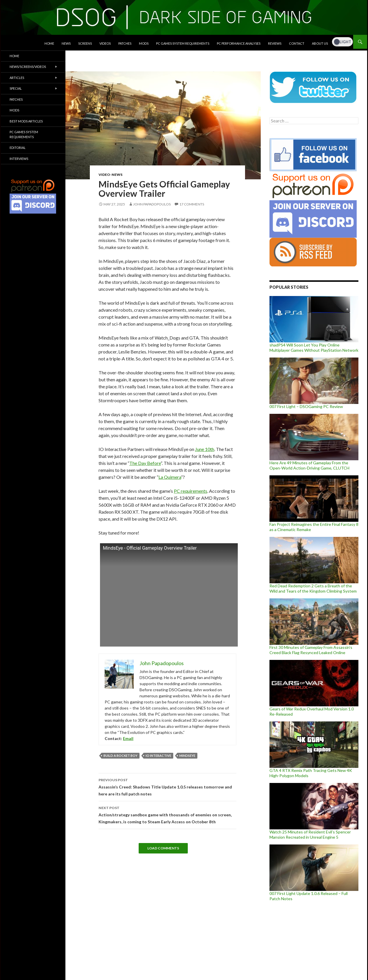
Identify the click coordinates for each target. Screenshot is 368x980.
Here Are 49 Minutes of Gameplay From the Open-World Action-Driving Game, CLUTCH (309, 465)
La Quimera (170, 477)
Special (16, 88)
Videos (105, 43)
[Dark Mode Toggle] (342, 42)
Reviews (275, 43)
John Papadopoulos (152, 204)
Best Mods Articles (26, 121)
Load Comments (163, 848)
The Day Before (145, 463)
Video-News (110, 175)
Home (49, 43)
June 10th (205, 449)
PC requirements (191, 491)
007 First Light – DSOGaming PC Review (306, 406)
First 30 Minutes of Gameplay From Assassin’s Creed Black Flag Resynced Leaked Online (311, 650)
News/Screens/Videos (28, 67)
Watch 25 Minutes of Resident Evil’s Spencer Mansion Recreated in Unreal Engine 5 (310, 834)
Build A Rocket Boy (120, 756)
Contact (297, 43)
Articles (17, 78)
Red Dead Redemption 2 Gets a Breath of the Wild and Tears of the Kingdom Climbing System (313, 588)
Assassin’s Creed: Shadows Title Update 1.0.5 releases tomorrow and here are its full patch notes (167, 786)
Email (128, 738)
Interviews (19, 159)
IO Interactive (158, 756)
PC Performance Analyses (239, 43)
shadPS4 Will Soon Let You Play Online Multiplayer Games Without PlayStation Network (314, 348)
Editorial (18, 148)
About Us (320, 43)
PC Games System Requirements (183, 43)
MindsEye (187, 756)
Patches (125, 43)
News (66, 43)
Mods (144, 43)
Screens (85, 43)
